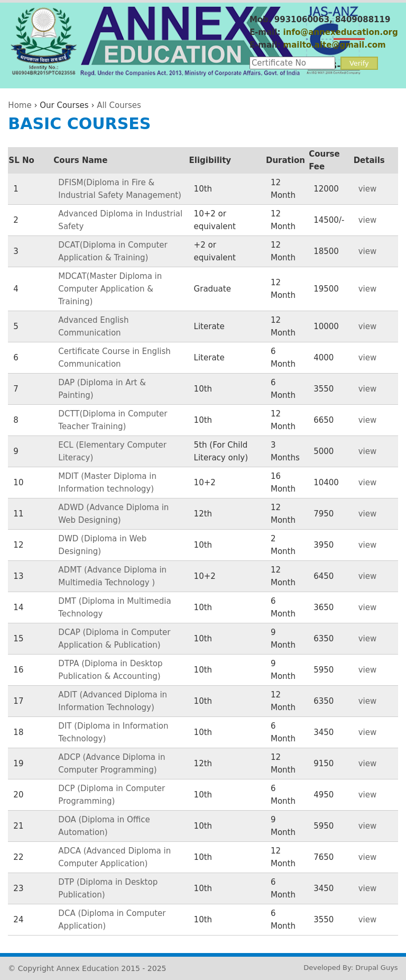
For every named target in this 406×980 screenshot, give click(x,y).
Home (20, 105)
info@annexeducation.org (341, 32)
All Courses (119, 105)
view (368, 189)
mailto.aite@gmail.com (335, 45)
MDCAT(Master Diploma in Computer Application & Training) (110, 289)
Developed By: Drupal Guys (350, 968)
